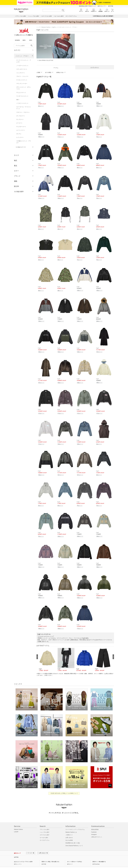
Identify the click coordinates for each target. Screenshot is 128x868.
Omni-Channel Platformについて (74, 840)
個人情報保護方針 (24, 863)
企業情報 (16, 863)
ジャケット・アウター (22, 56)
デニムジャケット (21, 93)
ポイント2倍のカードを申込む (75, 856)
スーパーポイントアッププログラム (75, 824)
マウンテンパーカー (22, 84)
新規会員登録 (95, 824)
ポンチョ (19, 134)
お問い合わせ (69, 832)
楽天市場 (111, 6)
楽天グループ (101, 6)
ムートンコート (21, 130)
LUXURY (16, 826)
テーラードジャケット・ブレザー (24, 61)
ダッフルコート (21, 116)
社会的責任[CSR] (34, 863)
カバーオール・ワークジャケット (24, 108)
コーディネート (95, 67)
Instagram (94, 829)
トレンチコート (21, 73)
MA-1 (18, 100)
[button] (47, 654)
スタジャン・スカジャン (23, 112)
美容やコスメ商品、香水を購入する (50, 856)
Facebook (94, 827)
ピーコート (19, 123)
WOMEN (17, 40)
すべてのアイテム (45, 835)
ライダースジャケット (22, 96)
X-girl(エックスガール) (58, 27)
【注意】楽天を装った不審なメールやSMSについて (64, 788)
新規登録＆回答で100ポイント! (87, 6)
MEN (24, 40)
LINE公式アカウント (97, 832)
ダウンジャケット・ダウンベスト (24, 88)
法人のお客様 (69, 835)
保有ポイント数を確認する (99, 856)
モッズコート (20, 119)
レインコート (20, 137)
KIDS (31, 40)
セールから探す (44, 832)
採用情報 (42, 863)
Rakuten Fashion (46, 27)
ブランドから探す (45, 824)
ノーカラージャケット (22, 66)
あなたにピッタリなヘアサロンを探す (23, 856)
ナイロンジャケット (22, 80)
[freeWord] (24, 46)
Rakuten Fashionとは (71, 827)
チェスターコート (21, 127)
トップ (38, 27)
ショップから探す (45, 827)
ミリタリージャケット (22, 103)
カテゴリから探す (45, 830)
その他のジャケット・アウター (24, 142)
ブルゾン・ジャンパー (22, 76)
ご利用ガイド (69, 830)
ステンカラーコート (22, 69)
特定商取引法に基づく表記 (73, 838)
